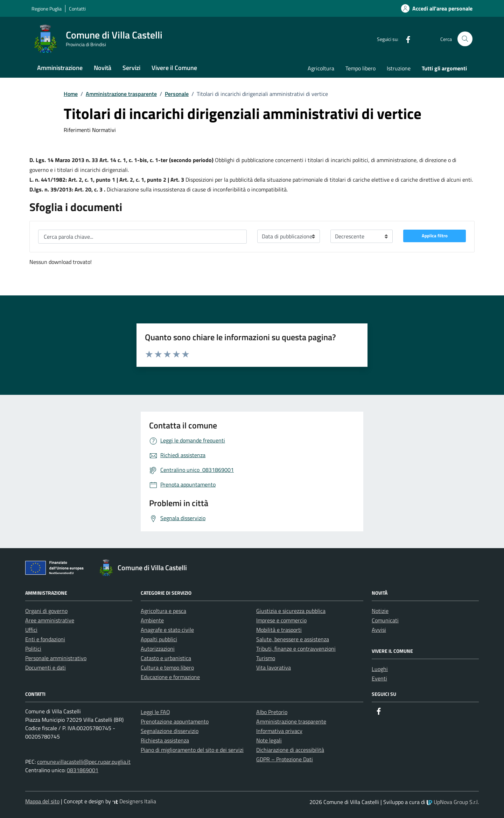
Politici (33, 649)
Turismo (266, 658)
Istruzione (399, 68)
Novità (103, 68)
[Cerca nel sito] (465, 39)
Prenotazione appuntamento (175, 721)
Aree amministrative (50, 620)
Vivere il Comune (174, 68)
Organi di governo (46, 611)
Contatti (77, 9)
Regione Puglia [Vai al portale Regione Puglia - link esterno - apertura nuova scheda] (47, 9)
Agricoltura (321, 68)
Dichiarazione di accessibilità (290, 750)
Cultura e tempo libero (167, 667)
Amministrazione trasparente (291, 721)
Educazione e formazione (170, 677)
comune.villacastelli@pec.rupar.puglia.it (84, 762)
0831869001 (83, 770)
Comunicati (385, 620)
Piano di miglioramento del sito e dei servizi (192, 750)
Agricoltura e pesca (163, 611)
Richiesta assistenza (165, 740)
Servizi (131, 68)
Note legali (269, 740)
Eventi (379, 678)
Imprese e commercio (281, 620)
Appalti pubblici (159, 639)
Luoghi (380, 669)
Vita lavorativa (274, 667)
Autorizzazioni (158, 649)
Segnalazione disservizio (170, 731)
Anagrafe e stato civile (167, 630)
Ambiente (152, 620)
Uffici (31, 630)
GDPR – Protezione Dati (285, 759)
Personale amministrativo (56, 658)
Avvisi (379, 630)
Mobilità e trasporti (279, 630)
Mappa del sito (42, 801)
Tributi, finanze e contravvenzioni (296, 649)
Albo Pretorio (272, 712)
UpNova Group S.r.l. (453, 802)
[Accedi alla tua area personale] (433, 8)
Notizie (380, 611)
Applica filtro (435, 236)
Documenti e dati (45, 667)
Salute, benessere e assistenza (293, 639)
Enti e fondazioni (45, 639)
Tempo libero (360, 68)
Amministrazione (60, 68)
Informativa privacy (279, 731)
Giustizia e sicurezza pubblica (291, 611)
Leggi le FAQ (155, 712)
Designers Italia (134, 801)
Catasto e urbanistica (166, 658)
